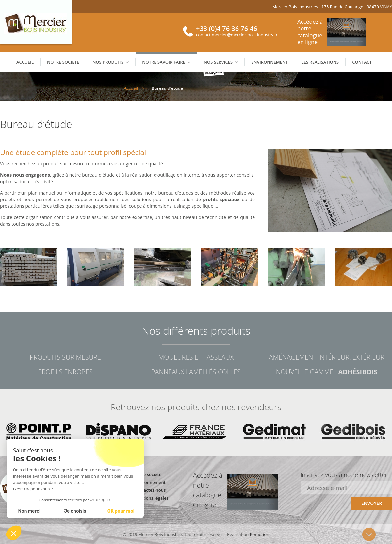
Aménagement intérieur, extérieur (327, 357)
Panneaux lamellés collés (196, 372)
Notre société (63, 62)
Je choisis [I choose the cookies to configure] (75, 511)
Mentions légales (151, 498)
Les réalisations (320, 62)
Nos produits (111, 62)
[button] (14, 533)
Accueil (25, 62)
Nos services (221, 62)
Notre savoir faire (166, 62)
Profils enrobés (65, 372)
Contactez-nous (150, 490)
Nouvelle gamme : (327, 372)
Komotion (260, 534)
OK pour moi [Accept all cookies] (121, 511)
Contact (362, 62)
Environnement (269, 62)
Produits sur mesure (65, 357)
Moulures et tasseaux (196, 357)
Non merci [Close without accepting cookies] (29, 511)
